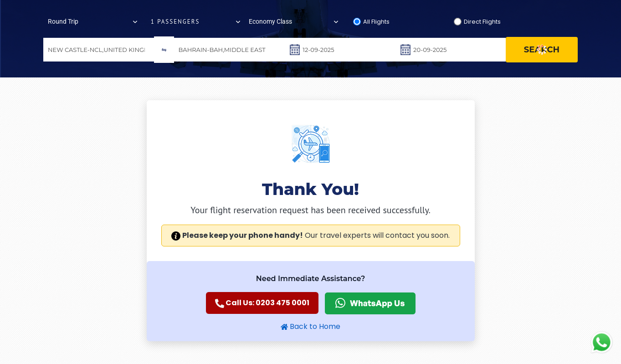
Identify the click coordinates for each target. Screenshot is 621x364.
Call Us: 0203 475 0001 (262, 303)
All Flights (376, 22)
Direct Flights (482, 22)
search (542, 50)
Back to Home (310, 326)
